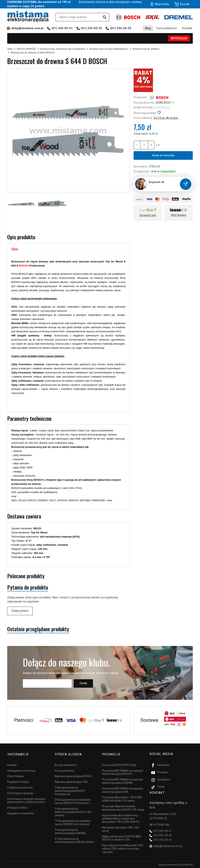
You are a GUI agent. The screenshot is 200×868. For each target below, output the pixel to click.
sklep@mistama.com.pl (27, 28)
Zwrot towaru (16, 776)
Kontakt (187, 28)
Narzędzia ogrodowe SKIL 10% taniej (121, 829)
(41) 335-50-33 (121, 28)
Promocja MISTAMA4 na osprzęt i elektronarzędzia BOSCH (123, 772)
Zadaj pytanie (20, 611)
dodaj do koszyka (163, 155)
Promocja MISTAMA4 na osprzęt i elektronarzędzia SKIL (123, 789)
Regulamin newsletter (21, 813)
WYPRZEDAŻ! (179, 38)
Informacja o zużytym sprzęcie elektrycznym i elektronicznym (26, 800)
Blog (148, 28)
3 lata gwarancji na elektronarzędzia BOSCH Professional (70, 790)
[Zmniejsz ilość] (151, 145)
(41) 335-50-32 (91, 28)
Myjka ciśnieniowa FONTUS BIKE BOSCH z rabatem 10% (121, 837)
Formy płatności (167, 28)
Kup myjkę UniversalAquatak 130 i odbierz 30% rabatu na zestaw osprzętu (123, 848)
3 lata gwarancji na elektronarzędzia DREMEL (71, 831)
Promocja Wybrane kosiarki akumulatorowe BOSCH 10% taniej (123, 807)
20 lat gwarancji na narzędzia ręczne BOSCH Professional (73, 801)
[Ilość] (144, 145)
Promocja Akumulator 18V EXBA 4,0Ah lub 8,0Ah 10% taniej (122, 798)
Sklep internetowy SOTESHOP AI (176, 864)
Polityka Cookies (17, 807)
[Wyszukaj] (104, 17)
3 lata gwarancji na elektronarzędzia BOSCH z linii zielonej (73, 811)
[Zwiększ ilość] (137, 145)
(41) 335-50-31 (62, 28)
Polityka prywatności (20, 787)
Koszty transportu (66, 764)
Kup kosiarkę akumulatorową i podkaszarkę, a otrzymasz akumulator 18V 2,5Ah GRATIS (121, 818)
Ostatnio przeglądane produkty (38, 629)
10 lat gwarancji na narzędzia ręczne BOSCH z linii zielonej (73, 822)
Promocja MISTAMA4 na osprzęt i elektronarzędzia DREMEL (123, 781)
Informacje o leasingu (21, 792)
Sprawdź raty (148, 215)
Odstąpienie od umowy (21, 770)
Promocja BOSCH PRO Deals (119, 764)
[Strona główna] (28, 17)
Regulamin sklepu (18, 781)
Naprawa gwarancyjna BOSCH (73, 776)
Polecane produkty (26, 576)
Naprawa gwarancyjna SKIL (71, 781)
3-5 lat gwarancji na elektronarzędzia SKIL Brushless (74, 840)
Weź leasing (179, 215)
